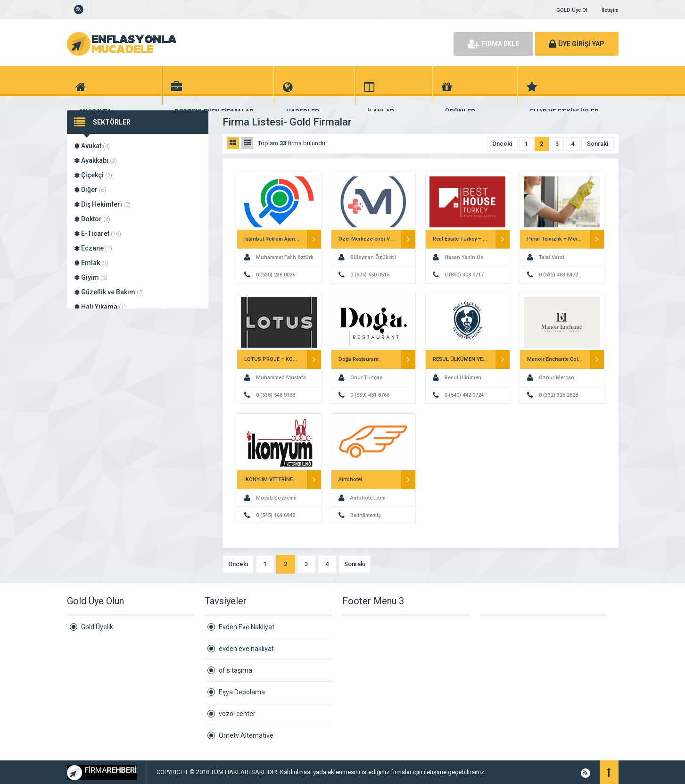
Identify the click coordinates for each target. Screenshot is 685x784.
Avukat (92, 146)
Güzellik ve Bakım (109, 292)
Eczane (93, 248)
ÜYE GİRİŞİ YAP (577, 44)
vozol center (237, 714)
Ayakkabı (95, 160)
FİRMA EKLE (493, 44)
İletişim (610, 10)
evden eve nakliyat (246, 649)
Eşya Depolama (242, 692)
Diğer (90, 190)
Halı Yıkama (100, 307)
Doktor (92, 219)
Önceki (502, 144)
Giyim (91, 277)
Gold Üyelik (97, 627)
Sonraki (598, 144)
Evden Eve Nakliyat (247, 627)
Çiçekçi (93, 175)
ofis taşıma (235, 670)
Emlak (91, 263)
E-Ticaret (98, 234)
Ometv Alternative (246, 735)
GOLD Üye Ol (572, 10)
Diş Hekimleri (102, 204)
